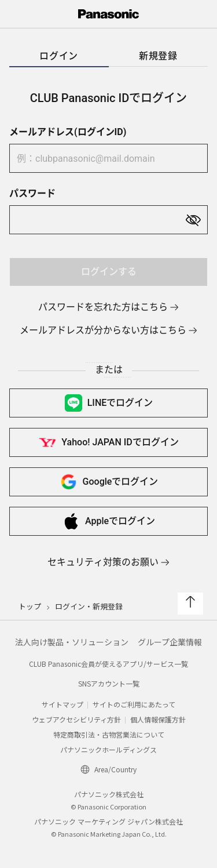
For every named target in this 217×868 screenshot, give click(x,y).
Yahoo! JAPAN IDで (108, 442)
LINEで (109, 403)
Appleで (108, 521)
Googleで (109, 482)
